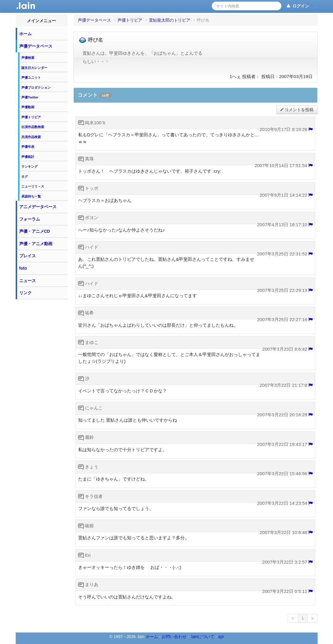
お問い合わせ (174, 637)
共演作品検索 (31, 137)
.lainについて (202, 637)
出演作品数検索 (33, 127)
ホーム (25, 34)
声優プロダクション (36, 88)
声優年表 (28, 147)
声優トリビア (31, 117)
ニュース (28, 281)
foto (23, 268)
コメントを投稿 (297, 110)
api (221, 637)
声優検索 (28, 58)
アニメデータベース (38, 207)
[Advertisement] (41, 391)
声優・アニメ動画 (36, 244)
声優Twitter (30, 97)
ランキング (29, 166)
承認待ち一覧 (31, 196)
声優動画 (28, 107)
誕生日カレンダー (34, 68)
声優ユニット (31, 77)
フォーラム (30, 219)
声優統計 (28, 157)
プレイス (28, 256)
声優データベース (36, 46)
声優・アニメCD (35, 231)
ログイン (299, 6)
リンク (25, 293)
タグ (25, 177)
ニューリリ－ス (33, 186)
